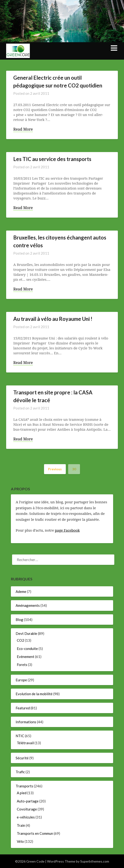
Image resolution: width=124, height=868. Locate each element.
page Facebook (67, 530)
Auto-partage (28, 801)
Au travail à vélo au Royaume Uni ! (53, 319)
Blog (19, 620)
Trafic (20, 772)
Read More (23, 129)
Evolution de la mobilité (34, 694)
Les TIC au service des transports (52, 159)
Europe (21, 680)
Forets (22, 665)
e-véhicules (26, 817)
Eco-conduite (27, 649)
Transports (24, 786)
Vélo (20, 841)
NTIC (20, 736)
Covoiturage (27, 809)
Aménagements (28, 605)
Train (21, 825)
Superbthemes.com (95, 861)
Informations (26, 722)
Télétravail (25, 743)
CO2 (20, 640)
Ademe (21, 591)
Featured (23, 708)
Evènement (26, 657)
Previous (55, 469)
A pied (22, 793)
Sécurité (22, 758)
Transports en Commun (35, 833)
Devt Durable (26, 633)
